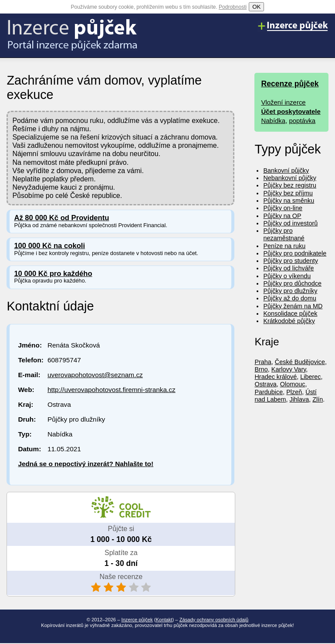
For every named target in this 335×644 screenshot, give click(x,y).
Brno (261, 369)
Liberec (310, 377)
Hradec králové (276, 377)
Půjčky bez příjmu (288, 193)
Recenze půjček (290, 84)
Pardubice (269, 392)
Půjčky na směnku (289, 201)
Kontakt (164, 620)
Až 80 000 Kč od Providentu (61, 218)
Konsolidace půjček (290, 313)
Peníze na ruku (284, 246)
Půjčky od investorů (290, 223)
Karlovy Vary (289, 369)
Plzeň (294, 392)
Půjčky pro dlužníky (290, 291)
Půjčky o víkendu (287, 276)
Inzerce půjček (137, 620)
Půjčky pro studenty (291, 261)
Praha (263, 362)
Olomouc (293, 384)
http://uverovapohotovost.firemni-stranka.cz (112, 390)
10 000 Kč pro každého (53, 274)
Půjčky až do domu (290, 298)
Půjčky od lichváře (288, 268)
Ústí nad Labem (285, 396)
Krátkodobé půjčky (289, 321)
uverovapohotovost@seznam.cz (95, 375)
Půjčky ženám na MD (293, 306)
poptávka (302, 121)
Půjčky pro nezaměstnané (284, 234)
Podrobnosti (233, 7)
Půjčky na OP (282, 216)
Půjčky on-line (283, 208)
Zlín (318, 399)
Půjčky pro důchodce (292, 283)
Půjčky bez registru (290, 185)
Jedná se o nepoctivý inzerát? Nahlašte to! (86, 464)
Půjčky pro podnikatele (295, 253)
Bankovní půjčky (286, 170)
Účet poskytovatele (291, 111)
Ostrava (265, 384)
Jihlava (299, 399)
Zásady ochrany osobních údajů (214, 620)
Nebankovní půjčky (290, 178)
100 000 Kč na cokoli (49, 246)
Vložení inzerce (283, 102)
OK (256, 7)
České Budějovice (300, 362)
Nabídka (273, 121)
